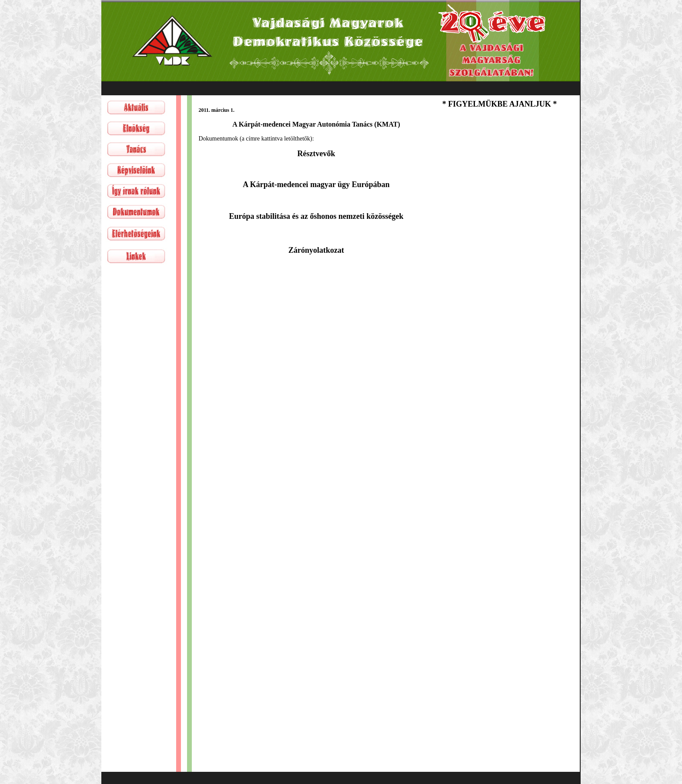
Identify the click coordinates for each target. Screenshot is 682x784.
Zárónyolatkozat (316, 250)
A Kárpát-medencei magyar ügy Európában (316, 184)
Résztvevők (316, 154)
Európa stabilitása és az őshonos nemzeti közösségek (316, 216)
